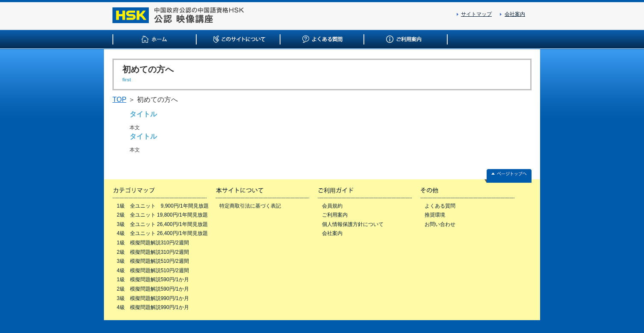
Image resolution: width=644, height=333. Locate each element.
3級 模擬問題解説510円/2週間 (153, 261)
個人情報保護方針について (353, 224)
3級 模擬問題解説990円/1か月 (153, 298)
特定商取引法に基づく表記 (250, 206)
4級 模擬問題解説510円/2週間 (153, 271)
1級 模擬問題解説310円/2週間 (153, 243)
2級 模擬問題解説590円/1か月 (153, 289)
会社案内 (515, 14)
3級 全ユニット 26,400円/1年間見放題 (162, 224)
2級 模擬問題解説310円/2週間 (153, 252)
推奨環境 (435, 215)
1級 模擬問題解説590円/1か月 (153, 279)
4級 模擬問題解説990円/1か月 (153, 307)
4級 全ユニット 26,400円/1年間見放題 (162, 233)
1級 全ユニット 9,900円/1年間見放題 (163, 206)
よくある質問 (440, 206)
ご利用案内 (335, 215)
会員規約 (332, 206)
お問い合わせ (440, 224)
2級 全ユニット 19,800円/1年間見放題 (162, 215)
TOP (119, 100)
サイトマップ (476, 14)
